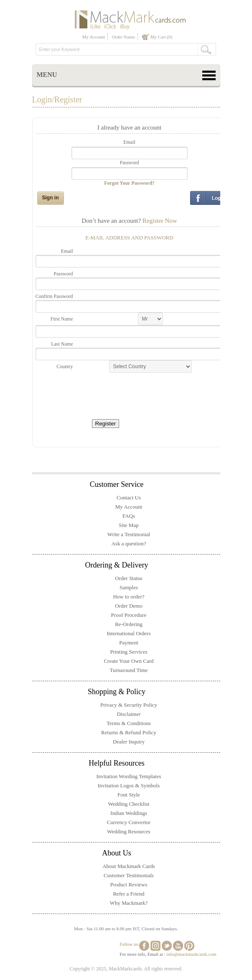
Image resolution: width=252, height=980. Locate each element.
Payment (129, 643)
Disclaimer (129, 714)
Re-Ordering (129, 624)
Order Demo (129, 606)
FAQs (129, 516)
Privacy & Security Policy (129, 705)
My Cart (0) (162, 37)
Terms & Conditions (129, 723)
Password (129, 163)
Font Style (129, 795)
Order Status (123, 37)
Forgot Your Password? (129, 183)
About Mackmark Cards (129, 866)
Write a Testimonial (129, 534)
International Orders (129, 633)
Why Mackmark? (129, 903)
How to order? (129, 597)
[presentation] (141, 393)
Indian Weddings (129, 813)
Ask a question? (129, 543)
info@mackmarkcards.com (191, 954)
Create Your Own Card (129, 661)
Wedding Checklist (129, 804)
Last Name (62, 344)
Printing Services (129, 652)
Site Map (129, 525)
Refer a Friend (129, 894)
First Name (62, 319)
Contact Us (129, 498)
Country (65, 367)
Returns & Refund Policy (129, 732)
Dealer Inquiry (129, 742)
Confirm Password (54, 296)
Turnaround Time (129, 670)
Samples (129, 587)
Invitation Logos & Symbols (129, 785)
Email (129, 142)
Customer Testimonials (129, 875)
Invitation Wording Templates (129, 776)
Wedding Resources (129, 831)
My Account (94, 37)
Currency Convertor (129, 822)
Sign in (51, 198)
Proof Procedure (129, 615)
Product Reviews (129, 885)
